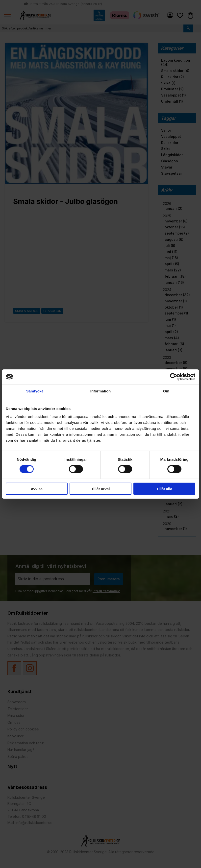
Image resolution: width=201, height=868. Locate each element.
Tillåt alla (164, 489)
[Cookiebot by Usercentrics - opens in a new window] (174, 377)
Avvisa (37, 489)
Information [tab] (101, 391)
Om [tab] (166, 391)
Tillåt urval (101, 489)
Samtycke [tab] (35, 391)
